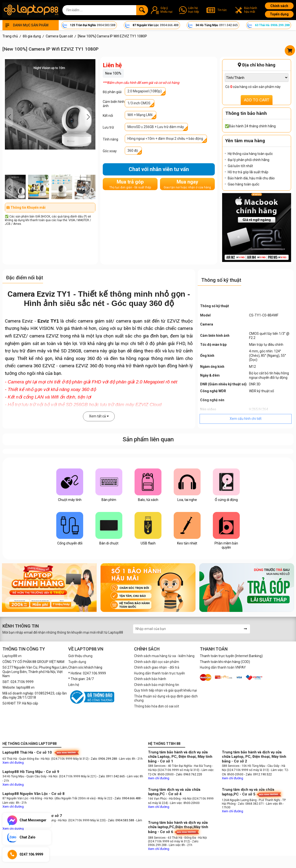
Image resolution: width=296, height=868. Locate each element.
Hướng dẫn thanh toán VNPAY (223, 667)
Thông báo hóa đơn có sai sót (157, 706)
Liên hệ (74, 685)
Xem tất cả (99, 416)
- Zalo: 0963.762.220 (188, 774)
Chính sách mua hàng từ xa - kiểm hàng (164, 656)
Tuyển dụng (279, 14)
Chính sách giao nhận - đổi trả (157, 667)
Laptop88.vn (12, 656)
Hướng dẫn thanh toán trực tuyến (159, 673)
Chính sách (279, 6)
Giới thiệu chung (80, 656)
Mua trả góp (130, 184)
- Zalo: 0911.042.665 (111, 776)
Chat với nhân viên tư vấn (159, 169)
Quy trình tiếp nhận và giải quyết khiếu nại (165, 690)
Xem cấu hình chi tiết (246, 419)
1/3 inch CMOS (139, 103)
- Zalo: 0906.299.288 (103, 759)
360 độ (133, 151)
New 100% (113, 73)
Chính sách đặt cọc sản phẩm (157, 662)
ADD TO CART (257, 100)
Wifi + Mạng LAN (140, 115)
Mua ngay (187, 184)
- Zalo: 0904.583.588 (120, 820)
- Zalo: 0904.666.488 (127, 798)
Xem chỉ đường (13, 763)
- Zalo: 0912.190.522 (258, 774)
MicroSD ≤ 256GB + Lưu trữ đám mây (156, 127)
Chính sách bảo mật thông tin (157, 685)
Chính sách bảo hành (150, 679)
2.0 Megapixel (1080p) (145, 91)
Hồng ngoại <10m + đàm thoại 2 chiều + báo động (165, 139)
